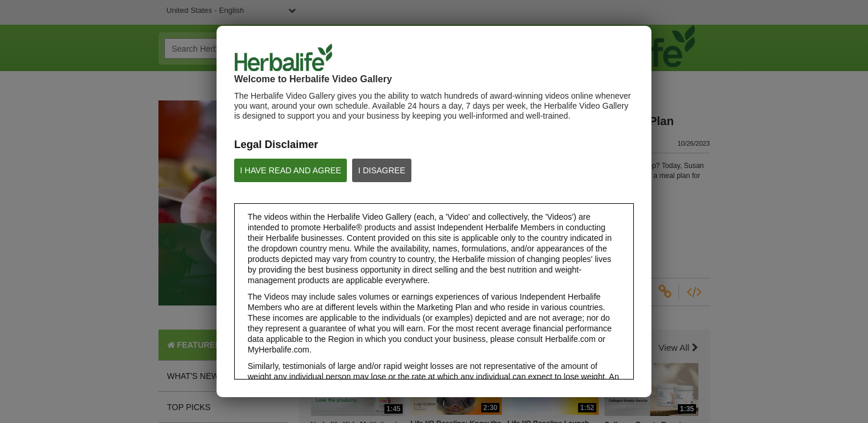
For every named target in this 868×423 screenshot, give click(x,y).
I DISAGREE (381, 170)
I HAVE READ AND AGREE (291, 170)
